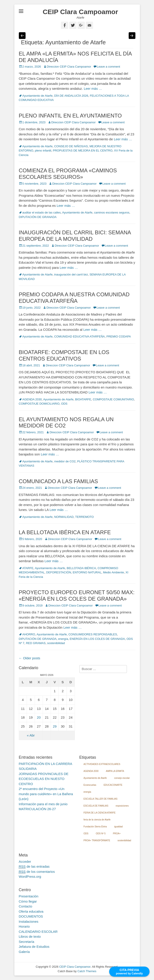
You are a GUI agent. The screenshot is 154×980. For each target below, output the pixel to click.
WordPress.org (30, 876)
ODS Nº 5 (101, 834)
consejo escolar (122, 778)
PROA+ (117, 834)
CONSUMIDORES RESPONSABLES (93, 634)
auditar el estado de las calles (42, 212)
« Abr (31, 735)
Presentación (29, 896)
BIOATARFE (83, 399)
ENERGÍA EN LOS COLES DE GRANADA (97, 639)
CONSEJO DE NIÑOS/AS (71, 146)
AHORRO (29, 634)
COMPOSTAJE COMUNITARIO (113, 399)
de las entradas (34, 867)
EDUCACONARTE (113, 785)
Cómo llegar (28, 901)
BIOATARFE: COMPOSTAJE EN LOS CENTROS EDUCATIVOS (64, 355)
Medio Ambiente (114, 572)
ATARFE (28, 568)
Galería (24, 952)
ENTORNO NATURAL (87, 572)
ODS (64, 404)
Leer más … (93, 89)
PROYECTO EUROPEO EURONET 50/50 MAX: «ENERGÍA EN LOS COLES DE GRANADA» (77, 596)
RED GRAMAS (36, 643)
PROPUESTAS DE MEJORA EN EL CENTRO (83, 151)
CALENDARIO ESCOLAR (38, 932)
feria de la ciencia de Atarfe (97, 820)
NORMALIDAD (64, 517)
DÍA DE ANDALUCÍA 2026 (71, 96)
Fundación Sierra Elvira (95, 827)
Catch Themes (87, 971)
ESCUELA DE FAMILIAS (96, 806)
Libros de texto (30, 936)
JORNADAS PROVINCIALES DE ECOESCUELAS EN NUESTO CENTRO (44, 779)
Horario (24, 926)
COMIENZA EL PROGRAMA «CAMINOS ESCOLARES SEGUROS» (68, 174)
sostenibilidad (56, 643)
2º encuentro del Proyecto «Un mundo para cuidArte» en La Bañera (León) (46, 794)
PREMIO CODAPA (119, 336)
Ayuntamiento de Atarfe (38, 96)
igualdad (118, 827)
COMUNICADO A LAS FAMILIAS (58, 481)
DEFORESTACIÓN (59, 572)
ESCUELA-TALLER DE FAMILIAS (101, 799)
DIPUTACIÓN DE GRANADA (38, 217)
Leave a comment (108, 67)
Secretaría (27, 942)
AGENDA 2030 (32, 399)
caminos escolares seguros (112, 212)
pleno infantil (43, 151)
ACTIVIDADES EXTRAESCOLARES (102, 764)
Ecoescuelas (90, 785)
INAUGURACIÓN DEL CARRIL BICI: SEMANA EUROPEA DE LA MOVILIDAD (75, 236)
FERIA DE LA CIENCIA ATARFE (100, 813)
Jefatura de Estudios (34, 947)
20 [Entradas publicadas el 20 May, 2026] (39, 717)
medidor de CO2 (65, 461)
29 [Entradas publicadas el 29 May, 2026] (55, 726)
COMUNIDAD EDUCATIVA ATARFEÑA (80, 336)
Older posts (30, 658)
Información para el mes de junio (43, 804)
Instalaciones (29, 921)
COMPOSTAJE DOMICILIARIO (39, 404)
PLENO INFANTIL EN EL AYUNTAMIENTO (70, 116)
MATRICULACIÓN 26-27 (37, 809)
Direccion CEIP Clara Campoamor (69, 67)
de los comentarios (37, 872)
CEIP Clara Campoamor (80, 12)
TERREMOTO (84, 517)
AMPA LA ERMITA (115, 771)
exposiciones (122, 806)
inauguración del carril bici (71, 274)
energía (63, 639)
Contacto (26, 906)
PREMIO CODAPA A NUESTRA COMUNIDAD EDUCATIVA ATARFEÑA (74, 298)
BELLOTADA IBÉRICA (81, 568)
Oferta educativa (31, 911)
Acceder (25, 862)
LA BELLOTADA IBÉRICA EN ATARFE (65, 532)
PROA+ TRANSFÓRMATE (97, 840)
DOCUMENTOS (31, 916)
